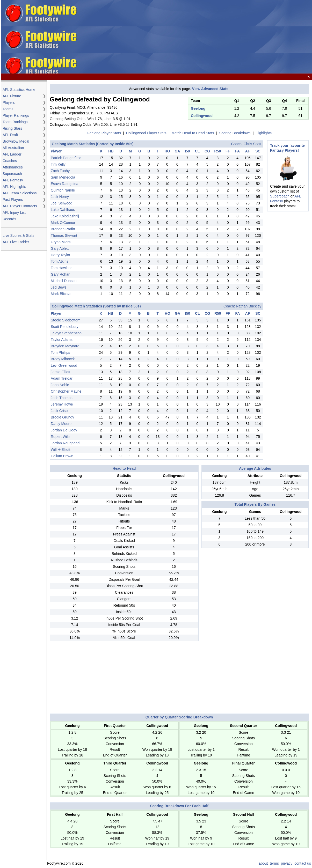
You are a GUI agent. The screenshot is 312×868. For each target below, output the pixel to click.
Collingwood (202, 116)
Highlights (264, 133)
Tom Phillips (60, 352)
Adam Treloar (62, 378)
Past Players (13, 200)
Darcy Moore (61, 424)
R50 (218, 151)
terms (274, 863)
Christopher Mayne (66, 391)
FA (237, 151)
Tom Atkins (60, 261)
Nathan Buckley (249, 306)
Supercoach (12, 174)
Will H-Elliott (60, 450)
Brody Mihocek (63, 359)
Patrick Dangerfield (66, 158)
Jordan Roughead (65, 443)
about (263, 863)
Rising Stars (12, 128)
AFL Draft (10, 135)
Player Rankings (16, 115)
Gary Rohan (60, 274)
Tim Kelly (58, 164)
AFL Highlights (14, 187)
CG (207, 151)
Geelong (198, 108)
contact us (303, 863)
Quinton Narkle (63, 190)
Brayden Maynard (65, 346)
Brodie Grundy (62, 417)
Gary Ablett (60, 248)
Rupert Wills (60, 437)
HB (111, 151)
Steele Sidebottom (66, 320)
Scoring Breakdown (235, 133)
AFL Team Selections (20, 193)
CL (197, 151)
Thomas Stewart (64, 236)
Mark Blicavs (61, 294)
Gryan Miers (61, 242)
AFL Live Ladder (16, 242)
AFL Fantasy (13, 180)
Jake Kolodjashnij (65, 216)
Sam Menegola (63, 177)
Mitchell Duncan (64, 281)
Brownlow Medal (16, 141)
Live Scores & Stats (18, 236)
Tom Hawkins (61, 268)
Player (56, 151)
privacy (287, 863)
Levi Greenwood (64, 365)
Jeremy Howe (62, 404)
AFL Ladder (12, 154)
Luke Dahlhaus (63, 210)
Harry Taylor (60, 255)
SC (258, 151)
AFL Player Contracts (20, 206)
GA (177, 151)
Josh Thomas (62, 398)
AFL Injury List (14, 212)
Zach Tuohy (60, 171)
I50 (187, 151)
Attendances (13, 167)
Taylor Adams (62, 340)
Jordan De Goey (64, 430)
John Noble (60, 385)
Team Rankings (15, 122)
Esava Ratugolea (65, 184)
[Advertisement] (228, 37)
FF (228, 151)
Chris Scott (252, 144)
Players (9, 102)
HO (167, 151)
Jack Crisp (59, 411)
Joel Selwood (61, 203)
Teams (8, 109)
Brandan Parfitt (63, 229)
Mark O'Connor (63, 223)
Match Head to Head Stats (193, 133)
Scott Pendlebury (65, 327)
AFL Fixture (12, 96)
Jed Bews (59, 287)
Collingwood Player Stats (146, 133)
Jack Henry (60, 197)
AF (248, 151)
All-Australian (13, 148)
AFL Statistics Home (19, 90)
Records (9, 219)
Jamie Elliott (60, 372)
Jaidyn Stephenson (66, 333)
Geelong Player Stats (104, 133)
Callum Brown (62, 456)
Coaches (10, 161)
